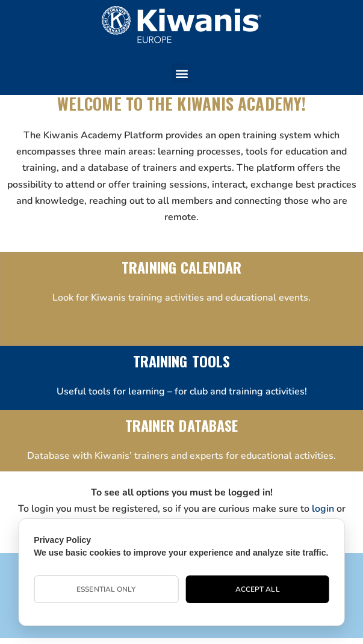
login (323, 509)
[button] (181, 73)
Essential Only (106, 589)
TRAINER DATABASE (182, 425)
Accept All (258, 589)
